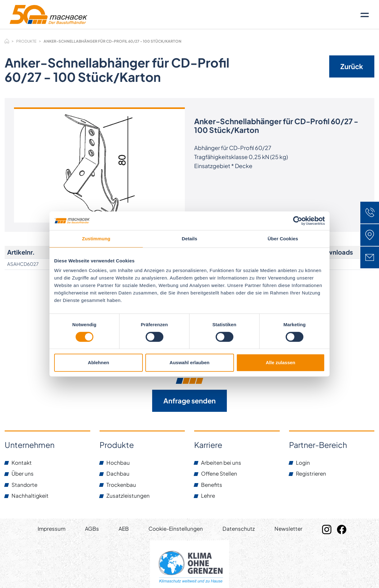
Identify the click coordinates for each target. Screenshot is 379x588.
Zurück (352, 66)
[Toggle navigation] (365, 15)
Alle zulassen (281, 362)
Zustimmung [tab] (96, 239)
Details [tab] (189, 239)
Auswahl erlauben (189, 362)
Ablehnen (98, 362)
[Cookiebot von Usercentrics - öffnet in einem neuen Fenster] (298, 221)
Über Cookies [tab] (283, 239)
